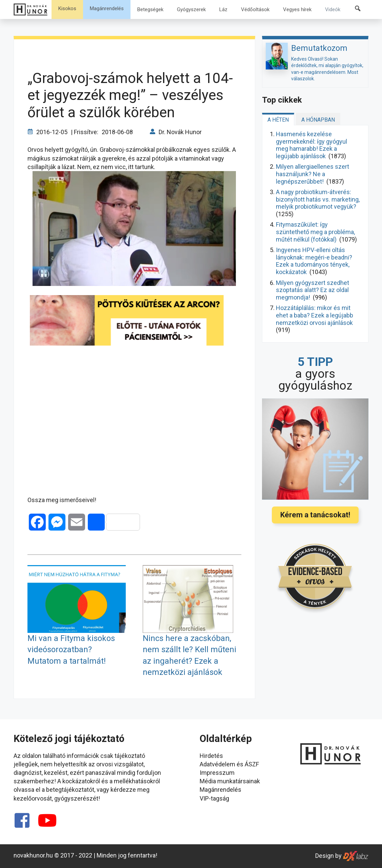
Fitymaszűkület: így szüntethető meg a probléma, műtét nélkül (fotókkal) (315, 232)
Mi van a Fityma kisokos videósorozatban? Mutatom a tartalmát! (71, 650)
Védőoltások (255, 9)
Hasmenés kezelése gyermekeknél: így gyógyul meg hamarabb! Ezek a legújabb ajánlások (311, 145)
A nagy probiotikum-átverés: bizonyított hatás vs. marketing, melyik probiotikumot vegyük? (318, 199)
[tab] (278, 119)
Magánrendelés (107, 8)
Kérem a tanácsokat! (315, 515)
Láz (223, 9)
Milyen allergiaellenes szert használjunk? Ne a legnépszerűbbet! (313, 174)
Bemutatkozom (319, 48)
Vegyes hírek (297, 9)
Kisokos (67, 8)
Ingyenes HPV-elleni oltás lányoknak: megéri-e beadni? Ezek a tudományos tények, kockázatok (314, 261)
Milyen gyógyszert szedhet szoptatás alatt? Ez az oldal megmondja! (313, 290)
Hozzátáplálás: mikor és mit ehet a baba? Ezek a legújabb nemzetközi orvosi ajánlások (315, 315)
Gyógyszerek (191, 9)
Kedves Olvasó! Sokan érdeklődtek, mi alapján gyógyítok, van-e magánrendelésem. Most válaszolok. (327, 69)
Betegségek (150, 9)
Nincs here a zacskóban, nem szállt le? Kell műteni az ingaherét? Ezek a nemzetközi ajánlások (189, 655)
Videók (333, 9)
